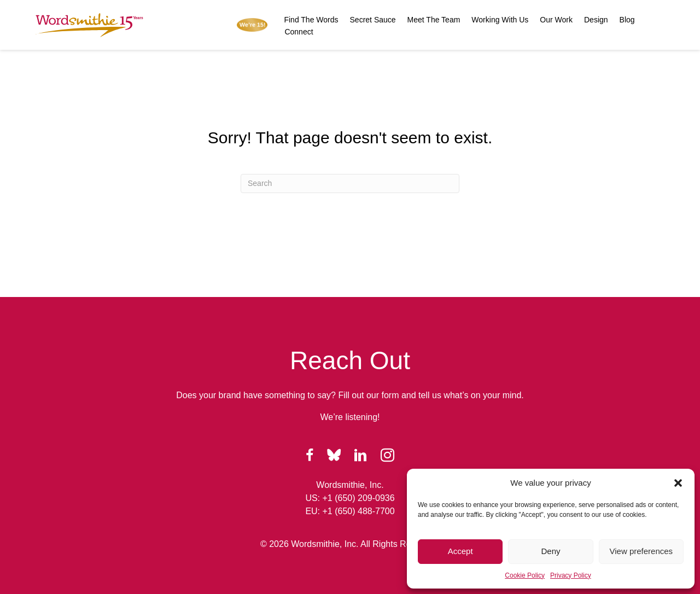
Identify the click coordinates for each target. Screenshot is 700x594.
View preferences (641, 551)
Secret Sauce (373, 20)
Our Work (556, 20)
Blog (627, 20)
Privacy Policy (571, 575)
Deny (550, 551)
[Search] (350, 184)
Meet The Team (434, 20)
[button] (678, 483)
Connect (299, 32)
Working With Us (500, 20)
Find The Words (311, 20)
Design (596, 20)
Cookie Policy (525, 575)
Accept (460, 551)
